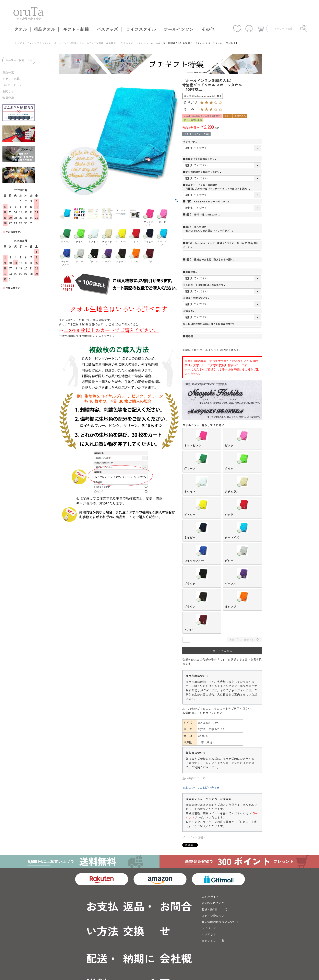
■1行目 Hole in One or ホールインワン (207, 201)
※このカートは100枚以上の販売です (205, 285)
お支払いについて (213, 903)
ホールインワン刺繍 (65, 43)
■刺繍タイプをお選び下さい (200, 159)
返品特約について (194, 778)
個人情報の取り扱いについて (220, 922)
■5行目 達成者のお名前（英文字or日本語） (209, 259)
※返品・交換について (197, 298)
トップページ (22, 43)
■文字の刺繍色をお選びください (203, 172)
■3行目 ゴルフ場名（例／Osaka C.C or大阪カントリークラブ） (209, 229)
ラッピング (190, 141)
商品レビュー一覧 (213, 941)
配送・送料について (214, 909)
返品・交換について (214, 916)
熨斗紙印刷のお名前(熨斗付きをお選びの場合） (209, 324)
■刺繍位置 (190, 272)
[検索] (30, 60)
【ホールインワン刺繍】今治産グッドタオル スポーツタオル (112, 43)
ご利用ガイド (210, 897)
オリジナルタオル (42, 43)
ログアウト (209, 934)
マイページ (209, 928)
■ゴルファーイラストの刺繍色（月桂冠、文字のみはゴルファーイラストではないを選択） (217, 187)
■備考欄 (188, 336)
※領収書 (189, 311)
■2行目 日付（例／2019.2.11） (202, 214)
